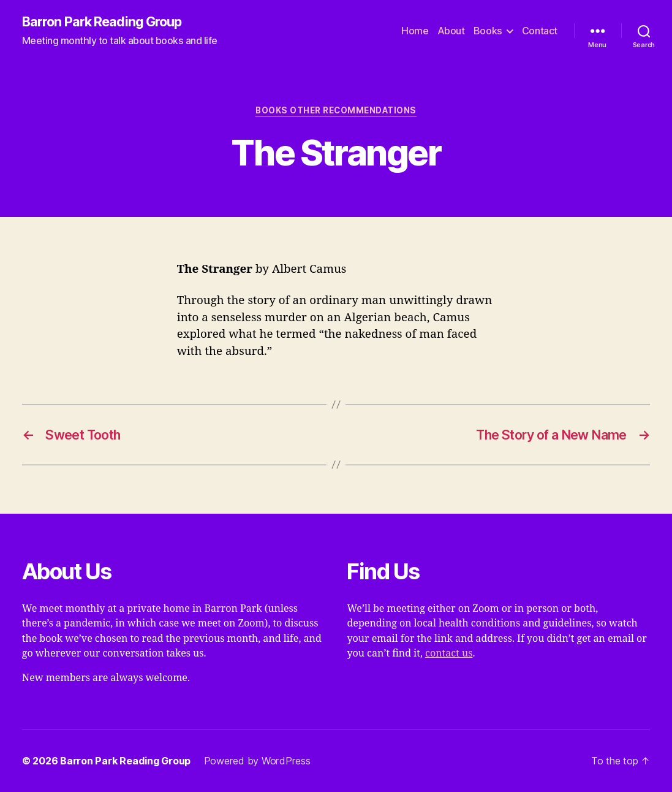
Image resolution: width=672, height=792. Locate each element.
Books (488, 31)
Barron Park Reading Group (102, 22)
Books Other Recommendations (336, 110)
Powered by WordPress (257, 761)
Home (415, 31)
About (451, 31)
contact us (449, 653)
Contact (540, 31)
